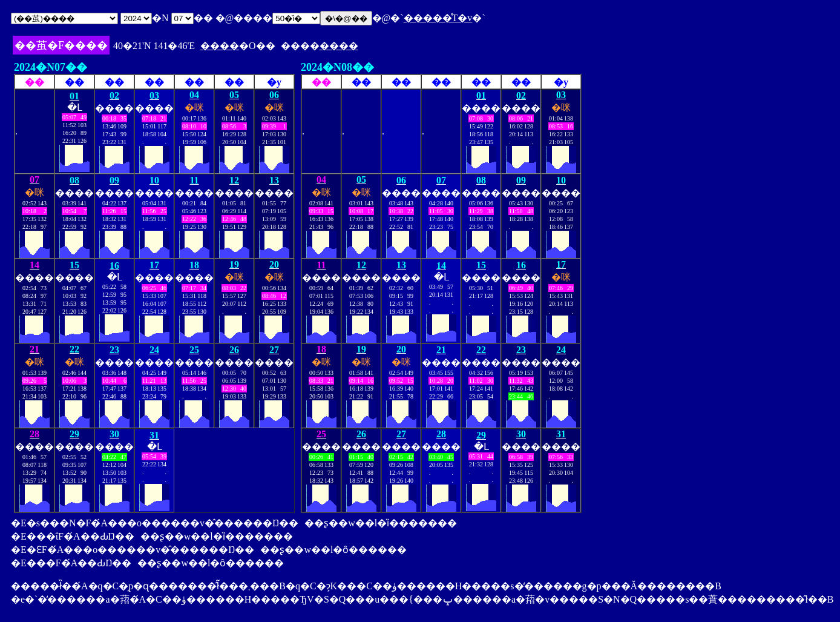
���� (220, 46)
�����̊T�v (438, 18)
